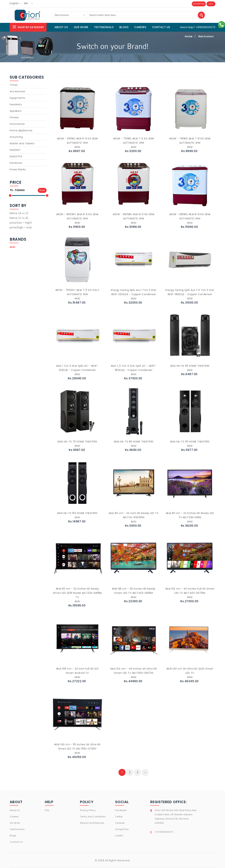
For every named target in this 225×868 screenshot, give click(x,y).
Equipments (17, 98)
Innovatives (17, 124)
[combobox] (16, 4)
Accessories (17, 91)
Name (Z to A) (19, 218)
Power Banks (18, 169)
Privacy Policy (88, 810)
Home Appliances (21, 130)
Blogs (13, 836)
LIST (211, 4)
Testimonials (17, 829)
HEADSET (15, 150)
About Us (15, 810)
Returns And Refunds (92, 823)
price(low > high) (21, 223)
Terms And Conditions (93, 817)
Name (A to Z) (19, 213)
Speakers (16, 111)
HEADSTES (16, 156)
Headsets (16, 104)
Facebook (121, 810)
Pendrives (16, 163)
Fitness (14, 117)
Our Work (15, 823)
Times (14, 85)
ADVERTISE (199, 4)
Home (189, 36)
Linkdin (119, 836)
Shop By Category (28, 27)
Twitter (119, 817)
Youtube (120, 823)
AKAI (12, 247)
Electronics (206, 36)
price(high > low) (21, 227)
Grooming (16, 137)
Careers (14, 817)
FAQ (47, 810)
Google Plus (122, 829)
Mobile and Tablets (22, 143)
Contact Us (16, 842)
